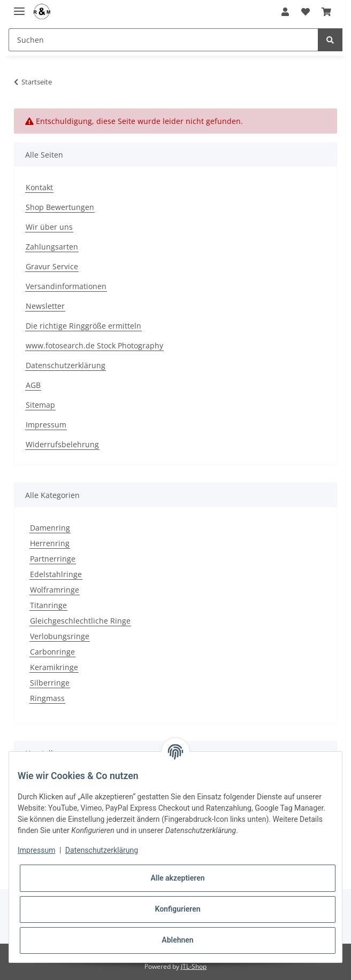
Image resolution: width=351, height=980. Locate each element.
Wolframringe (55, 590)
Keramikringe (54, 667)
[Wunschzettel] (305, 12)
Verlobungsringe (60, 636)
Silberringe (50, 683)
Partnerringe (53, 559)
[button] (285, 12)
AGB (33, 385)
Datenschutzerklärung (66, 365)
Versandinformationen (66, 286)
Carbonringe (52, 652)
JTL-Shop (194, 966)
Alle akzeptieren (177, 878)
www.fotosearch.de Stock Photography (94, 345)
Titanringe (48, 605)
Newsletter (45, 306)
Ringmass (47, 698)
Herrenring (50, 543)
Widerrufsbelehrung (62, 444)
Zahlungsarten (52, 247)
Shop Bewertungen (60, 207)
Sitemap (40, 405)
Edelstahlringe (56, 574)
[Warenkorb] (326, 12)
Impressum (46, 425)
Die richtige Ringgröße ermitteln (83, 326)
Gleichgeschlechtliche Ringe (80, 621)
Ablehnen (177, 940)
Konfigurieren (177, 909)
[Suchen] (163, 40)
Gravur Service (52, 266)
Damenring (50, 528)
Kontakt (39, 187)
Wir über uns (49, 227)
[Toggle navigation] (19, 7)
